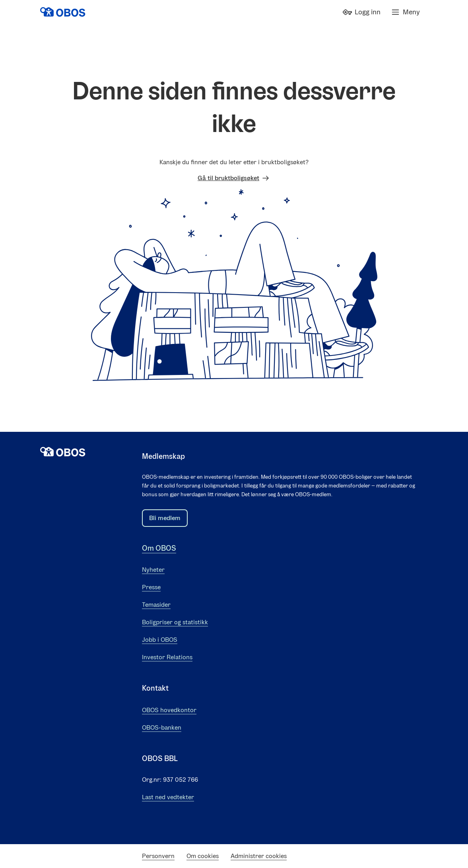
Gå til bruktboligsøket (234, 178)
